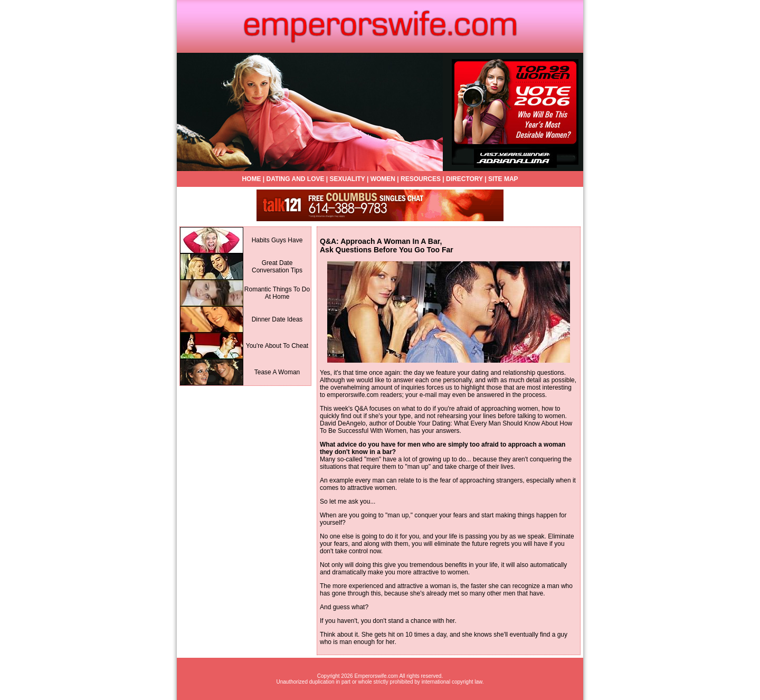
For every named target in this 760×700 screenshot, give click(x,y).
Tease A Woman (277, 372)
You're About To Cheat (277, 346)
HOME (251, 179)
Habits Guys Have (277, 240)
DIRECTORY (464, 179)
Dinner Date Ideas (277, 319)
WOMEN (383, 179)
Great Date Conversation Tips (277, 267)
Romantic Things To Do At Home (277, 293)
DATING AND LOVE (295, 179)
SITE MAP (503, 179)
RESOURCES (421, 179)
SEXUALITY (348, 179)
